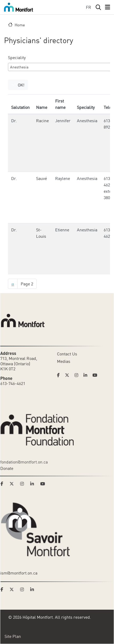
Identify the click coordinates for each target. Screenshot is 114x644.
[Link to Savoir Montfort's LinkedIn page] (34, 589)
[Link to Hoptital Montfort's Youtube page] (95, 375)
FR (89, 7)
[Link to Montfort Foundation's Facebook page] (3, 484)
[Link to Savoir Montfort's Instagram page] (24, 589)
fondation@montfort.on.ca (24, 462)
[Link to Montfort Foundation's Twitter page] (13, 484)
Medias (64, 361)
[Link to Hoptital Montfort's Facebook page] (60, 375)
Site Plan (13, 636)
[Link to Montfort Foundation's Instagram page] (24, 484)
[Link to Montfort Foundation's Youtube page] (43, 484)
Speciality (17, 58)
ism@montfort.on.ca (19, 573)
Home (20, 25)
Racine (42, 121)
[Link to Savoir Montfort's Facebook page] (3, 589)
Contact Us (67, 354)
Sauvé (41, 178)
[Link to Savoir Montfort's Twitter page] (13, 589)
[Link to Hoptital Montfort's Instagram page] (78, 375)
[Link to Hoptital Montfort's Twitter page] (69, 375)
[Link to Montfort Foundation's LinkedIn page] (34, 484)
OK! (21, 85)
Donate (7, 468)
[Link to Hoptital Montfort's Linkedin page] (87, 375)
